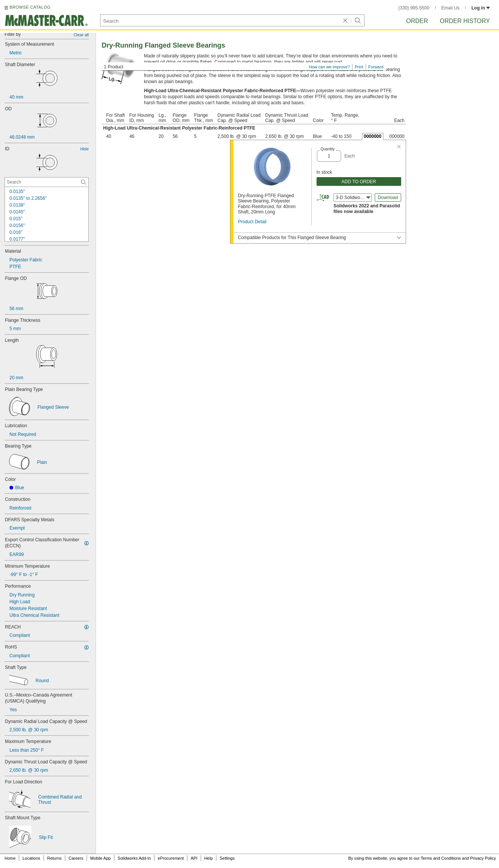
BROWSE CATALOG (30, 7)
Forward (376, 67)
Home (10, 858)
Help (209, 858)
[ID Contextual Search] (47, 182)
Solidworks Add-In (134, 858)
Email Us (450, 8)
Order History (465, 21)
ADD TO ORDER (359, 182)
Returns (55, 858)
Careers (76, 858)
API (194, 858)
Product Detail (252, 222)
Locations (32, 858)
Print (359, 67)
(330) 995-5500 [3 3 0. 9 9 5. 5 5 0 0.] (414, 8)
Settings (227, 858)
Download (388, 198)
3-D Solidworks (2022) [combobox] (354, 198)
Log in (481, 8)
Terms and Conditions (441, 858)
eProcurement (171, 858)
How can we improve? (329, 67)
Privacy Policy (483, 858)
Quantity (328, 149)
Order (417, 21)
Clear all (81, 35)
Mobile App (100, 858)
